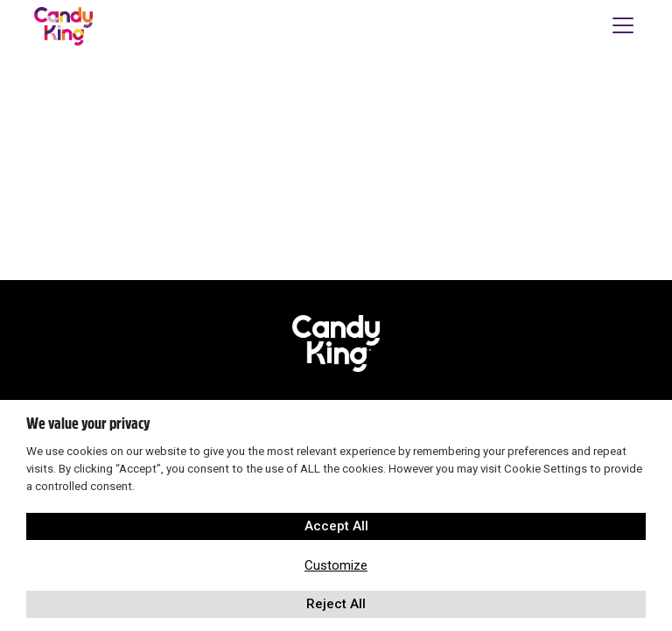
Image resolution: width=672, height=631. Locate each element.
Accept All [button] (336, 526)
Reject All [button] (336, 604)
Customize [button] (336, 565)
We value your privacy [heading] (88, 424)
